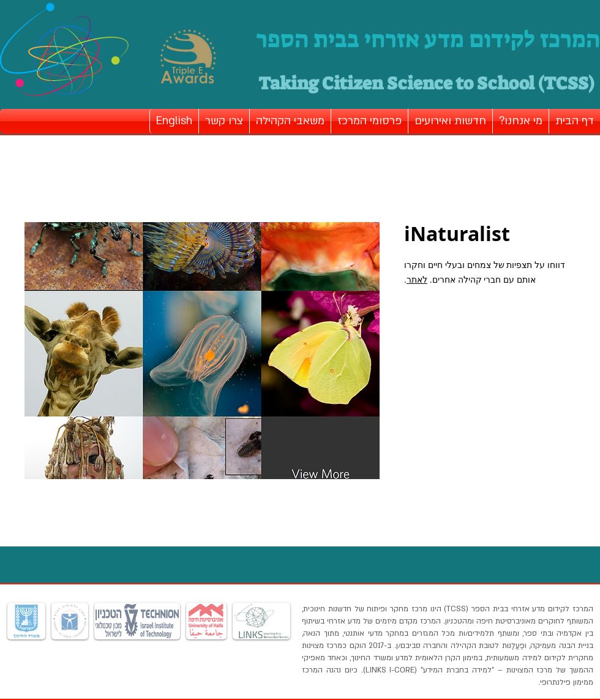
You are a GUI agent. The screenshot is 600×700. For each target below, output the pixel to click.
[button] (521, 121)
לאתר (417, 280)
